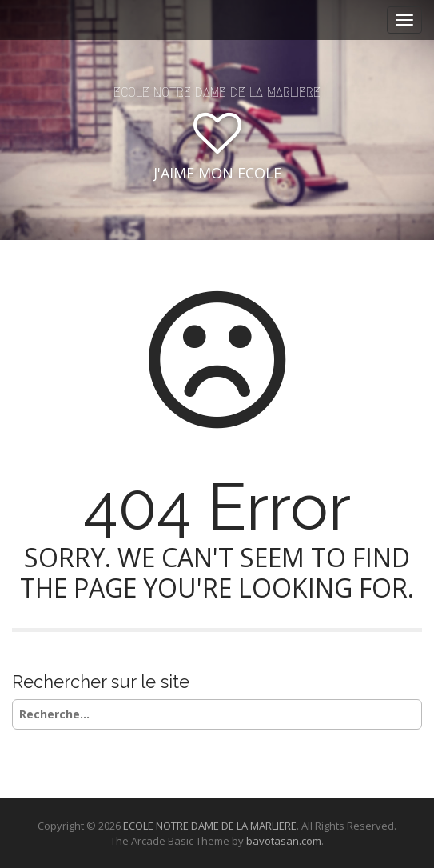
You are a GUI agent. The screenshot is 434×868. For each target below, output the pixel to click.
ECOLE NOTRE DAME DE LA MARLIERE (217, 92)
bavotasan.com (284, 841)
